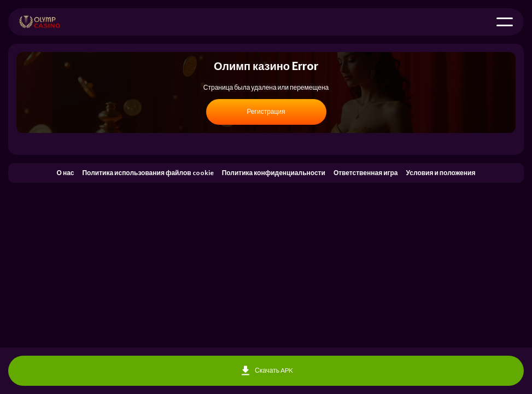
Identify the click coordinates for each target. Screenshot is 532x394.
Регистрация (266, 111)
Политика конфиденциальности (274, 173)
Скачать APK (266, 371)
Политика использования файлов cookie (148, 173)
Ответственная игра (366, 173)
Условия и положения (441, 173)
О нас (66, 173)
